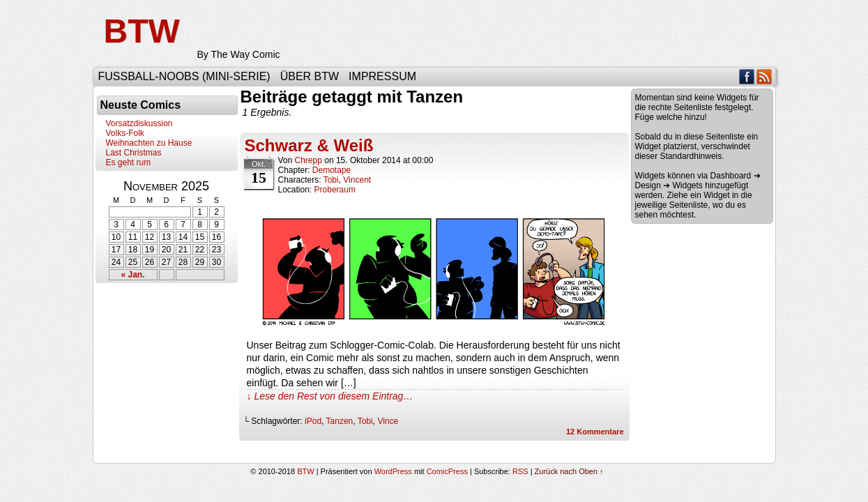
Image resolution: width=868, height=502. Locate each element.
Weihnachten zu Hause (149, 143)
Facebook (747, 76)
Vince (388, 421)
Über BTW (310, 76)
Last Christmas (134, 153)
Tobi (331, 180)
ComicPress (447, 471)
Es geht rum (129, 162)
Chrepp (309, 160)
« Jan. (132, 275)
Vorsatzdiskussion (139, 123)
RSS (764, 76)
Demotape (332, 170)
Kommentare (595, 432)
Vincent (357, 180)
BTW (142, 31)
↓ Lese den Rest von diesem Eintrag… (330, 396)
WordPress (393, 471)
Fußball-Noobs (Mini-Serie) (184, 76)
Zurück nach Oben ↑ (569, 471)
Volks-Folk (125, 133)
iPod (313, 421)
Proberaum (335, 190)
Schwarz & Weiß (309, 145)
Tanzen (340, 421)
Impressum (382, 76)
